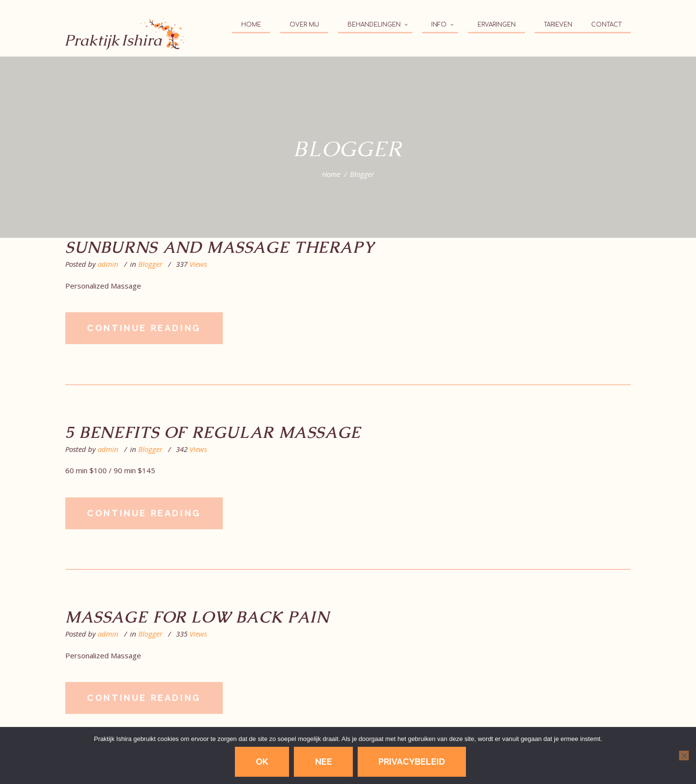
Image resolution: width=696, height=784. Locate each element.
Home (331, 174)
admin (108, 264)
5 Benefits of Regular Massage (213, 433)
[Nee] (684, 755)
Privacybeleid (412, 762)
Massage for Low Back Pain (197, 617)
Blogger (150, 264)
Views (191, 264)
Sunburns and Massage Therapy (220, 247)
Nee (324, 762)
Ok (262, 762)
